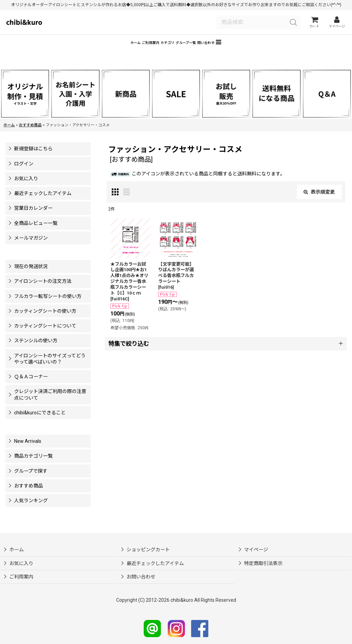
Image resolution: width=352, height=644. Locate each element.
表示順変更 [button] (319, 202)
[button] (270, 51)
